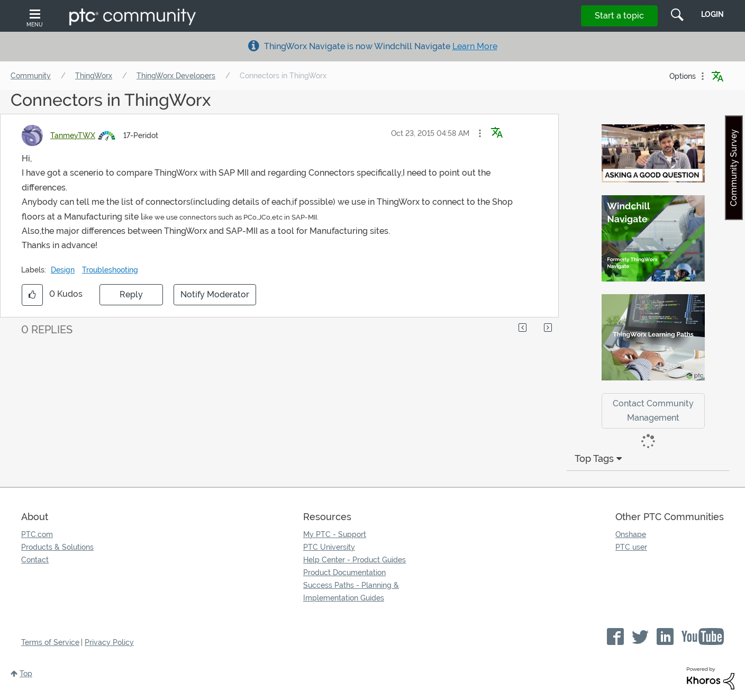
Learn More (475, 46)
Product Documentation (344, 572)
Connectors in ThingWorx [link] (283, 76)
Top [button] (26, 674)
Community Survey (734, 168)
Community (31, 76)
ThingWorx (94, 76)
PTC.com (37, 534)
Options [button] (683, 76)
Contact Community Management (653, 411)
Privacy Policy (109, 642)
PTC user (631, 547)
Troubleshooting (110, 270)
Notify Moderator (215, 294)
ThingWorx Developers (176, 76)
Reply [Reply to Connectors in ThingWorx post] (131, 294)
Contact (35, 560)
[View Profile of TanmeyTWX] (73, 135)
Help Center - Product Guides (355, 560)
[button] (480, 133)
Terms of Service (50, 642)
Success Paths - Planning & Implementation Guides (351, 592)
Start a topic (619, 16)
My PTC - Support (335, 534)
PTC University (329, 547)
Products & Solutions (57, 547)
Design (63, 270)
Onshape (631, 534)
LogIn (712, 14)
